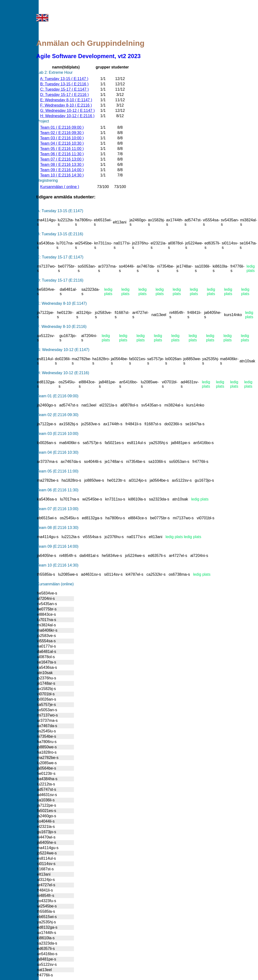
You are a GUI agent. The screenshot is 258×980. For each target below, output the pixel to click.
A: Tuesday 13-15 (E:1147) (60, 211)
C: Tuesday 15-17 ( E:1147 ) (64, 89)
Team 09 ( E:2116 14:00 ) (62, 170)
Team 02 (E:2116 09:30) (58, 415)
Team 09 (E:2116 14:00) (58, 546)
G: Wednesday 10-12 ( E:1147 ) (67, 111)
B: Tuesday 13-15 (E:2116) (60, 234)
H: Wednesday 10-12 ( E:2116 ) (67, 116)
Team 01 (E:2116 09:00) (58, 396)
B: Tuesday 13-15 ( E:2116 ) (64, 84)
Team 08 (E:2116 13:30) (58, 528)
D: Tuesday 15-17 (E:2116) (60, 280)
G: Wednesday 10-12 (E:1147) (63, 350)
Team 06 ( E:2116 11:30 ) (62, 154)
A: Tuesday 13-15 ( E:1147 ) (64, 79)
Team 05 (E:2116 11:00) (58, 471)
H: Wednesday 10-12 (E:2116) (63, 373)
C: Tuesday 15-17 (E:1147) (60, 257)
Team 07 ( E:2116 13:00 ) (62, 159)
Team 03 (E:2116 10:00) (58, 434)
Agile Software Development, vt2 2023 (88, 56)
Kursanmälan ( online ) (60, 187)
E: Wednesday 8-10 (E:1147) (62, 303)
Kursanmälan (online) (55, 584)
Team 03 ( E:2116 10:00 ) (62, 138)
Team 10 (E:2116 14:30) (58, 565)
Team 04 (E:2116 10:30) (58, 452)
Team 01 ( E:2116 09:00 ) (62, 127)
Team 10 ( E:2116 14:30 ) (62, 175)
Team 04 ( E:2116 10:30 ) (62, 143)
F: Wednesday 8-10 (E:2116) (62, 327)
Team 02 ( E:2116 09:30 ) (62, 133)
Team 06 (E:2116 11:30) (58, 490)
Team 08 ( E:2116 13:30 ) (62, 165)
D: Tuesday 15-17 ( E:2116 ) (64, 95)
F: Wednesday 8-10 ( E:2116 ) (66, 105)
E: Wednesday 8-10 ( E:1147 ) (66, 100)
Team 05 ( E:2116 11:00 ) (62, 149)
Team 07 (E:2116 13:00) (58, 509)
